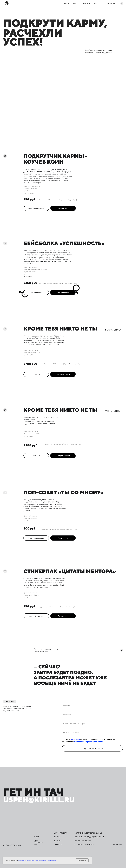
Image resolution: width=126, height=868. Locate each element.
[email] (92, 715)
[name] (92, 706)
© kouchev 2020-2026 (12, 845)
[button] (63, 208)
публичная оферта (83, 841)
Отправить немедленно (92, 748)
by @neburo (118, 845)
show (36, 837)
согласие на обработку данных (88, 833)
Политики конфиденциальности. (89, 742)
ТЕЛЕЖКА (58, 845)
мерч (36, 841)
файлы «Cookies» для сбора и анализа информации (37, 860)
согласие (75, 739)
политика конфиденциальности (89, 837)
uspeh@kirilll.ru (39, 800)
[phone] (92, 724)
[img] (7, 3)
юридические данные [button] (84, 845)
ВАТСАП (57, 841)
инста (57, 837)
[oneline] (92, 733)
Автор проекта (61, 833)
